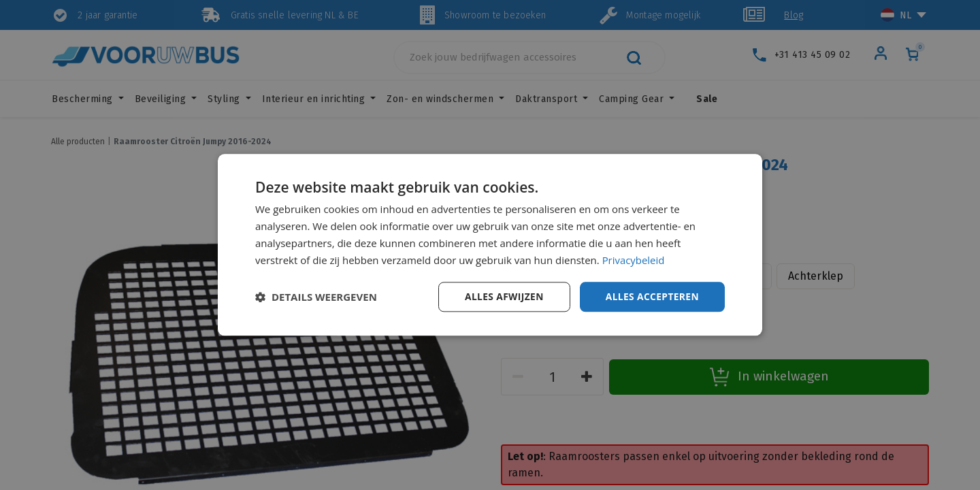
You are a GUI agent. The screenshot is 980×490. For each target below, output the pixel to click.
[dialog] (490, 245)
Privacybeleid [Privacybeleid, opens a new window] (634, 260)
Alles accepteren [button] (651, 296)
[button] (316, 297)
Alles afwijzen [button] (502, 296)
